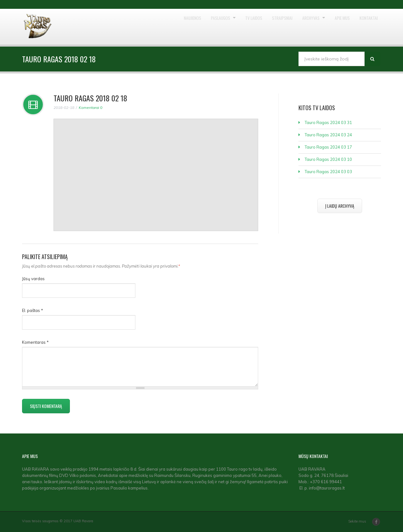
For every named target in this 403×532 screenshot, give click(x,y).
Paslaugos (183, 27)
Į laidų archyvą (340, 206)
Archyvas (295, 27)
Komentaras (35, 342)
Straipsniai (258, 27)
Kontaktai (366, 27)
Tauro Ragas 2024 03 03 (328, 172)
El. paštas (33, 310)
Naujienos (147, 27)
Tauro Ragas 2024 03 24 (328, 135)
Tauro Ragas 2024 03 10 (328, 159)
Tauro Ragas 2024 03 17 (328, 147)
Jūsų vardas (33, 279)
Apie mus (332, 27)
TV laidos (223, 27)
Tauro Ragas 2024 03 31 (328, 122)
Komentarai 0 (91, 108)
